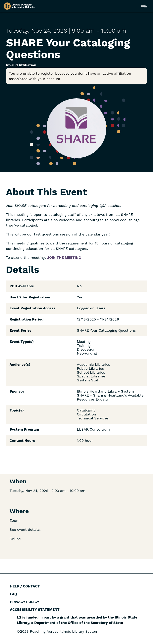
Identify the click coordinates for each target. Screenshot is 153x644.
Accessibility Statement (35, 609)
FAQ (13, 594)
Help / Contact (25, 586)
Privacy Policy (25, 602)
